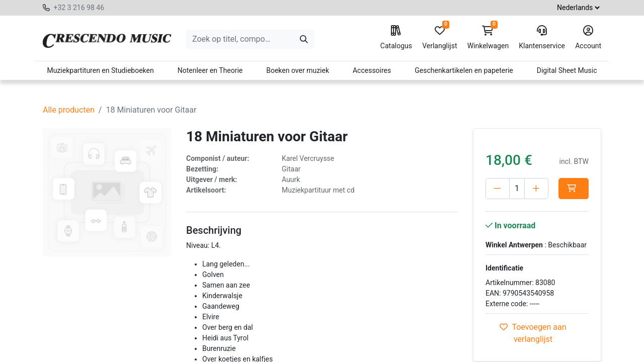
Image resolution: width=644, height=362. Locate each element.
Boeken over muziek (298, 70)
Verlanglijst (439, 38)
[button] (501, 210)
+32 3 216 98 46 (79, 8)
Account (588, 38)
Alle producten (69, 110)
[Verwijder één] (498, 189)
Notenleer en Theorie (210, 70)
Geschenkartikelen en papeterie (464, 70)
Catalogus (396, 38)
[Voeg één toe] (543, 189)
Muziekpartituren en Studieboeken (100, 70)
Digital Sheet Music (567, 70)
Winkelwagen (488, 38)
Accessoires (372, 70)
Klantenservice (542, 38)
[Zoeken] (304, 39)
